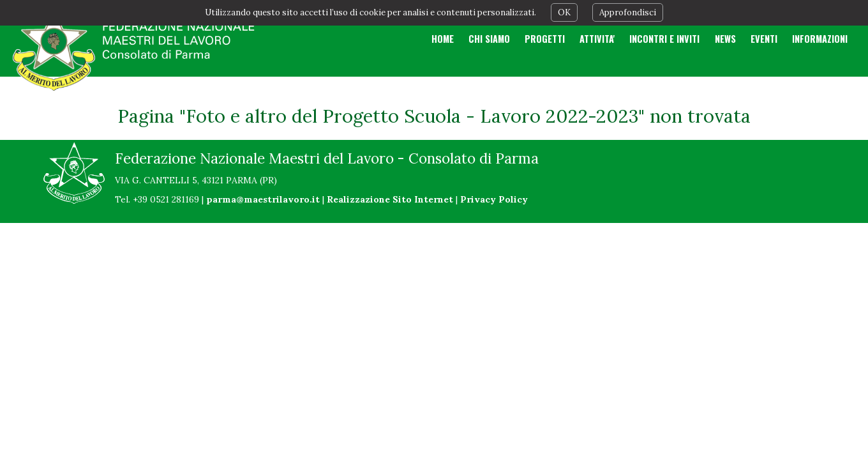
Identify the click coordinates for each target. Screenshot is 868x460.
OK (564, 12)
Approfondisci (628, 12)
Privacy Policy (494, 199)
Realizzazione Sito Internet (390, 199)
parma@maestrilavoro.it (263, 199)
